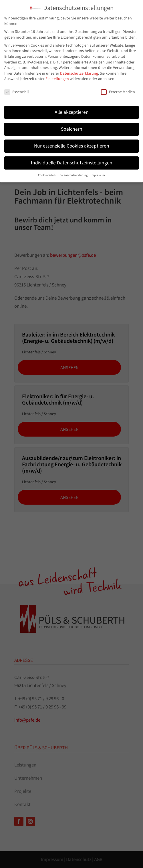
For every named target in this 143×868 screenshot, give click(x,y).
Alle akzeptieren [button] (72, 106)
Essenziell (17, 86)
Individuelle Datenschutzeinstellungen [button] (72, 156)
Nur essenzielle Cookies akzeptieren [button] (72, 140)
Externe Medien (118, 86)
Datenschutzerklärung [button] (74, 169)
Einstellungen (57, 73)
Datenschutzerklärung (79, 67)
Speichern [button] (72, 123)
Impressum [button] (98, 169)
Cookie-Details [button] (47, 169)
